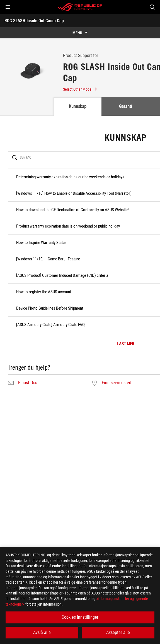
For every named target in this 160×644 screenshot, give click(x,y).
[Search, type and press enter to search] (152, 7)
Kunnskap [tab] (78, 106)
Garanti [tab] (126, 106)
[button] (8, 7)
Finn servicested (117, 383)
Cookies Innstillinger (80, 617)
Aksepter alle (118, 632)
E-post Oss (28, 383)
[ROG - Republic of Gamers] (80, 7)
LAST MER (126, 344)
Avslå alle (42, 632)
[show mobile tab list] (80, 33)
